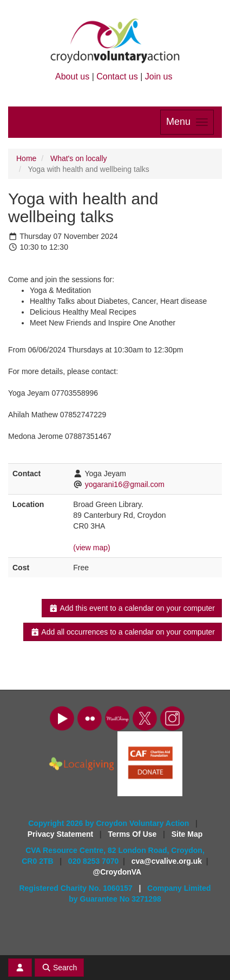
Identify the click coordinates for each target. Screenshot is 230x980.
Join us (159, 76)
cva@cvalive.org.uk (167, 861)
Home (26, 158)
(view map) (91, 548)
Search (60, 968)
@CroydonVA (117, 872)
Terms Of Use (133, 834)
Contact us (117, 76)
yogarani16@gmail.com (125, 484)
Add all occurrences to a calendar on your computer (123, 632)
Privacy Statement (61, 834)
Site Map (187, 834)
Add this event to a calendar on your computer (132, 608)
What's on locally (79, 158)
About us (72, 76)
